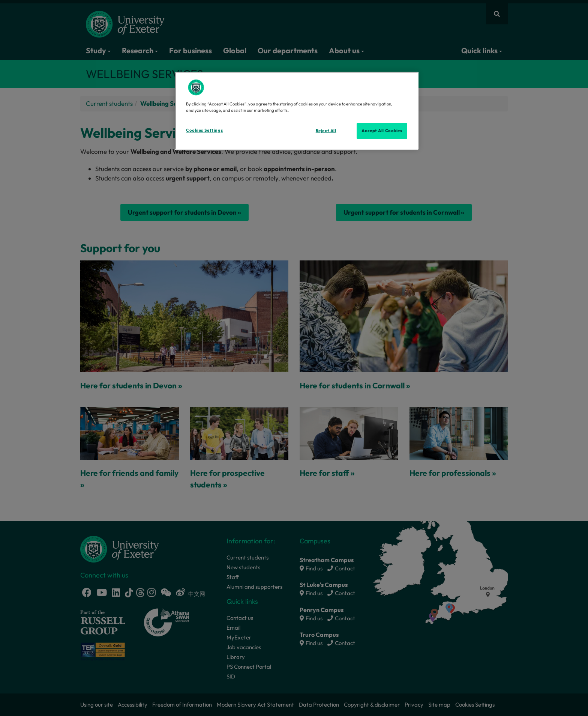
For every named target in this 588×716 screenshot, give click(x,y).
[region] (297, 111)
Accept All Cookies (382, 131)
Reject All (326, 131)
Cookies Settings (204, 130)
